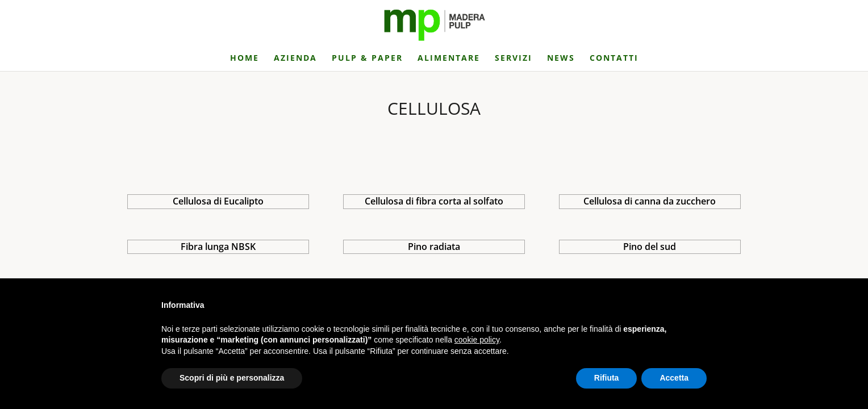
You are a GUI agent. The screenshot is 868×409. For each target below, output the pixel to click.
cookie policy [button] (477, 340)
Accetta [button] (674, 378)
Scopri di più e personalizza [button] (232, 378)
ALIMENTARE (449, 59)
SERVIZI (514, 59)
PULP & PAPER (367, 59)
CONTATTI (614, 59)
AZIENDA (295, 59)
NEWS (561, 59)
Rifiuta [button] (607, 378)
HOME (245, 59)
